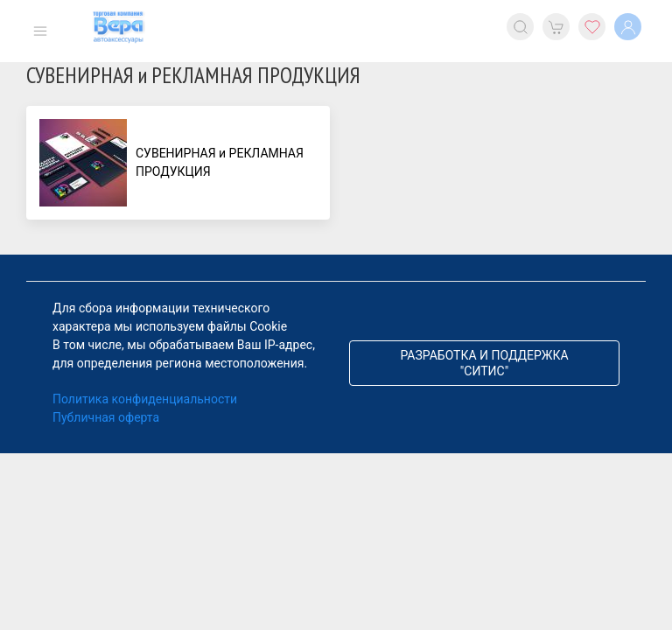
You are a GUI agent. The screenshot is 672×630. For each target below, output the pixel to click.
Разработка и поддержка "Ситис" (484, 363)
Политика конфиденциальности (145, 399)
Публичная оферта (106, 417)
